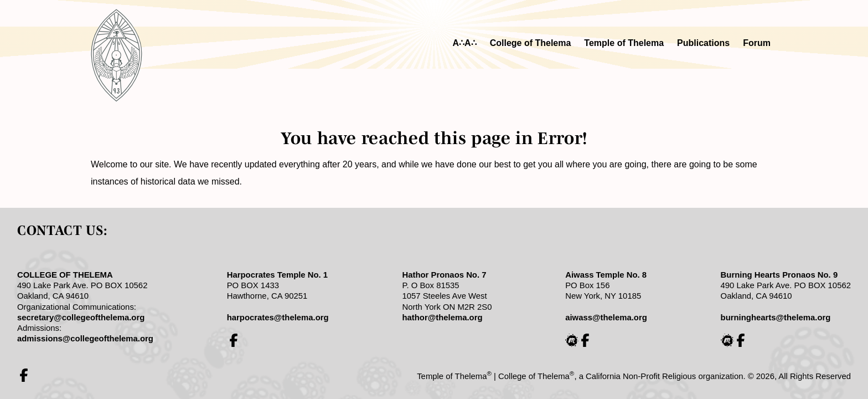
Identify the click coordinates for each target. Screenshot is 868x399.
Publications (703, 43)
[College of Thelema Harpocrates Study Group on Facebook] (234, 340)
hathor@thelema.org (442, 318)
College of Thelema (531, 43)
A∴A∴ (465, 43)
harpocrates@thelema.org (278, 318)
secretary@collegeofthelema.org (81, 318)
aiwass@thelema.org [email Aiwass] (606, 318)
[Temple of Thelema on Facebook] (24, 375)
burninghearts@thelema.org (776, 318)
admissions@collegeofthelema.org (85, 339)
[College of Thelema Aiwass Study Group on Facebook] (585, 340)
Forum (757, 43)
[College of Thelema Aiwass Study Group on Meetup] (572, 340)
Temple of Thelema (624, 43)
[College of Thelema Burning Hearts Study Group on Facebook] (741, 340)
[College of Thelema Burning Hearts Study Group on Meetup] (727, 340)
